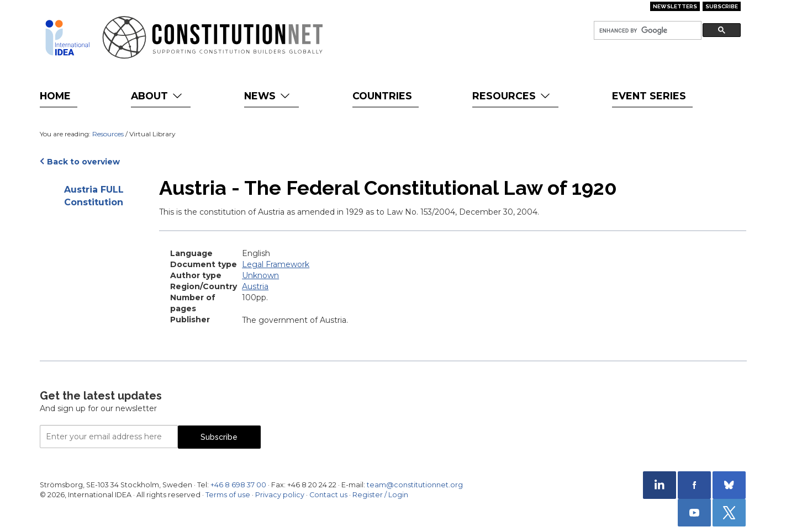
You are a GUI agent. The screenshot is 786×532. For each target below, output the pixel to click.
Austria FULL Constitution (94, 196)
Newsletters (675, 6)
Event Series (649, 96)
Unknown (260, 275)
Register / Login (380, 495)
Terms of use (228, 495)
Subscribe (722, 6)
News (268, 96)
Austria (255, 286)
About (158, 96)
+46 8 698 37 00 (238, 485)
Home (55, 96)
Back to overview (83, 162)
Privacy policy (280, 495)
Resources (512, 96)
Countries (382, 96)
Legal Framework (276, 264)
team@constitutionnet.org (415, 485)
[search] (647, 31)
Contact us (328, 495)
